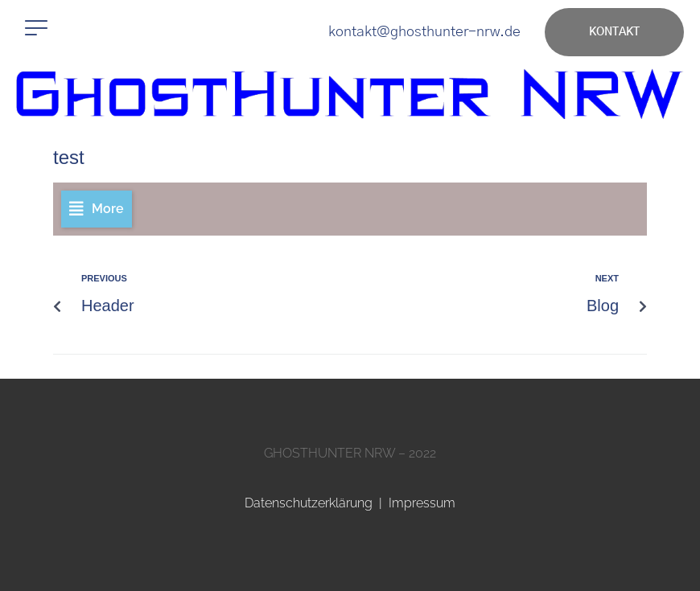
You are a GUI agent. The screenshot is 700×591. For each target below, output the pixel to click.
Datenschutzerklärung (309, 503)
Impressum (422, 503)
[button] (36, 28)
